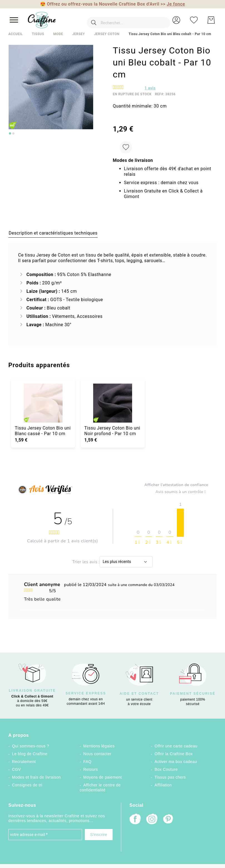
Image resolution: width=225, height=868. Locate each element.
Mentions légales (99, 746)
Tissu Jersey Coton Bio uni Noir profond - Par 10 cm (112, 431)
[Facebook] (135, 820)
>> (173, 4)
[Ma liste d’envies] (194, 20)
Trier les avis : (86, 562)
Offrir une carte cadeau (176, 746)
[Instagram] (152, 820)
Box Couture (166, 769)
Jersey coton (107, 34)
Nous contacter (97, 754)
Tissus (38, 34)
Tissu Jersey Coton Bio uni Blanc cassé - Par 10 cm (43, 431)
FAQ (87, 762)
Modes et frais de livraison (36, 777)
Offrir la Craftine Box (174, 754)
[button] (176, 20)
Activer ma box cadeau (176, 762)
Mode (58, 34)
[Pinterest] (169, 820)
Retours (90, 769)
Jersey (79, 34)
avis (150, 88)
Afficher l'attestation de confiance (176, 485)
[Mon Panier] (211, 20)
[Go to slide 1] (10, 133)
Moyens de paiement (102, 777)
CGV (16, 769)
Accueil (16, 34)
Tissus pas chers (170, 777)
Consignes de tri (27, 785)
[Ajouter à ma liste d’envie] (126, 147)
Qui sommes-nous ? (30, 746)
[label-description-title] (53, 233)
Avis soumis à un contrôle (182, 492)
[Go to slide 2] (13, 133)
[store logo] (42, 20)
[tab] (53, 233)
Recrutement (24, 762)
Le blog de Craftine (30, 754)
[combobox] (120, 20)
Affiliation (163, 785)
